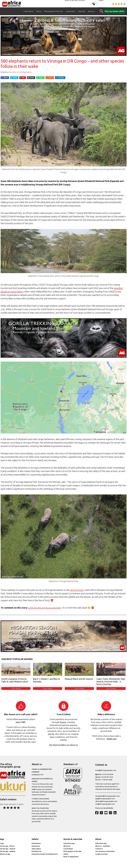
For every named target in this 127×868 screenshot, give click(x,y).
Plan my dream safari (114, 11)
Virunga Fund (77, 590)
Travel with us (28, 11)
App (2, 839)
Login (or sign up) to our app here (45, 608)
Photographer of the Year (53, 11)
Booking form (37, 851)
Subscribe (82, 11)
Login (2, 843)
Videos (66, 854)
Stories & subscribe (73, 839)
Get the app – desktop (8, 851)
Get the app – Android (8, 849)
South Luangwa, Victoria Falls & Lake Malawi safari (15, 680)
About (98, 839)
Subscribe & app (69, 843)
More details (16, 688)
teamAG (29, 72)
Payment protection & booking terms (45, 854)
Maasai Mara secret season (79, 679)
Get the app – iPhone (7, 846)
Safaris (35, 839)
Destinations (36, 843)
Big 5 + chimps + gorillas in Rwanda (47, 680)
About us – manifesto (103, 846)
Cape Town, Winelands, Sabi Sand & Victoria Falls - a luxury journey (111, 681)
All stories (67, 846)
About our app (5, 854)
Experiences (36, 846)
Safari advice (36, 849)
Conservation (71, 11)
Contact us (99, 849)
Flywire (63, 722)
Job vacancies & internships (105, 851)
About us (91, 11)
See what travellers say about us (63, 745)
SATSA (51, 734)
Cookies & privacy (101, 854)
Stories (39, 11)
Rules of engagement (71, 857)
